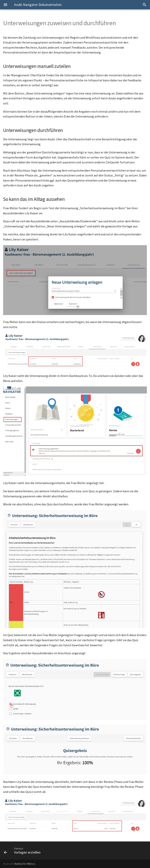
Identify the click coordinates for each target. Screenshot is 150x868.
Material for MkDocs (25, 864)
